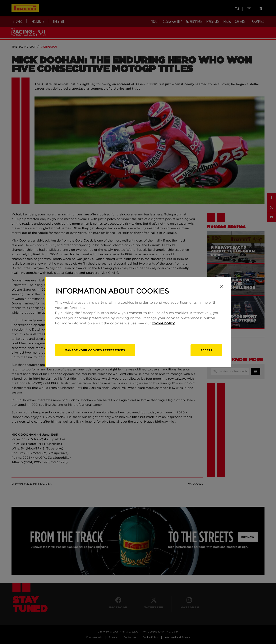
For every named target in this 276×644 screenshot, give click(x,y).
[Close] (221, 287)
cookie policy (163, 323)
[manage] (95, 350)
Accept (206, 350)
